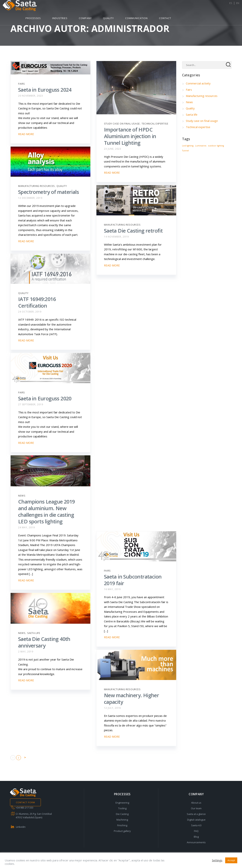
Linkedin (21, 827)
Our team (196, 808)
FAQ (196, 831)
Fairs (22, 84)
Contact (212, 7)
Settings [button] (217, 860)
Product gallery (122, 831)
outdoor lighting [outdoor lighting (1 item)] (216, 146)
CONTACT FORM (26, 802)
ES (228, 7)
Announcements (196, 842)
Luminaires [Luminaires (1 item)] (201, 146)
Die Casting (122, 814)
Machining (122, 820)
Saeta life (34, 633)
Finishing (122, 825)
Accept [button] (231, 860)
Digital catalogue (196, 820)
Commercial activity (198, 83)
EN (235, 7)
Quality (156, 7)
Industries (107, 7)
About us (196, 803)
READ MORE (26, 134)
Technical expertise (155, 124)
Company (133, 7)
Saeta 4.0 (196, 825)
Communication (184, 7)
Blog (196, 837)
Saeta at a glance (196, 814)
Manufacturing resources (36, 186)
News (22, 496)
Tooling (122, 808)
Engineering (122, 803)
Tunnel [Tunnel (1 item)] (185, 151)
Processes (80, 7)
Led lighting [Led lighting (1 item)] (188, 146)
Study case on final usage (122, 124)
